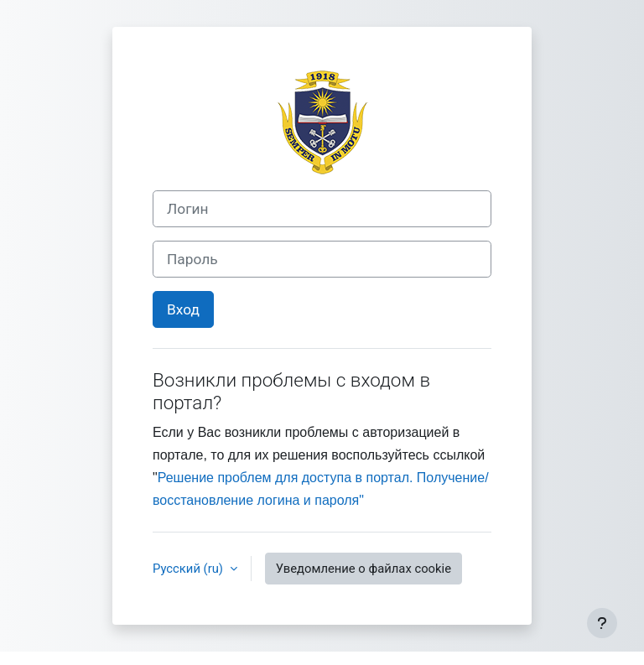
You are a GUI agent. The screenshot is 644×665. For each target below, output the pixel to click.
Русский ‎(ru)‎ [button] (190, 569)
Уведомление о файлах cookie (364, 569)
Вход (183, 309)
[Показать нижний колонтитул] (602, 623)
